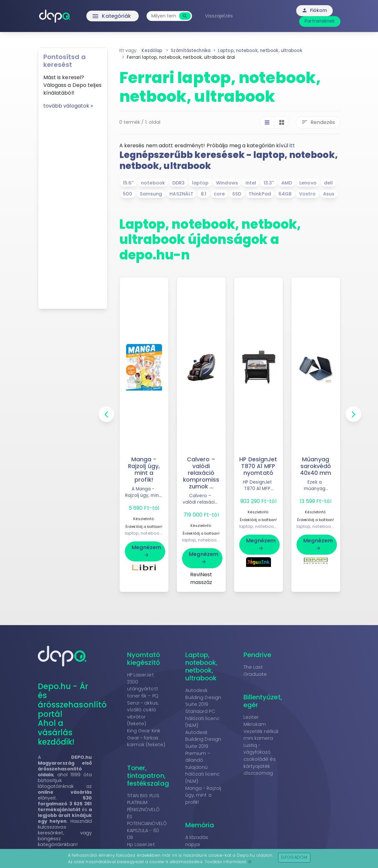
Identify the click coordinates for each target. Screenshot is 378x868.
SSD (237, 194)
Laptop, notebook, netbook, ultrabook (202, 666)
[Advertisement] (73, 207)
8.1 (204, 194)
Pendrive (258, 655)
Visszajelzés (220, 16)
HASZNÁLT (181, 194)
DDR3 (178, 183)
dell (328, 183)
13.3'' (269, 183)
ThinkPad (260, 194)
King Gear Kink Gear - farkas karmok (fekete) (146, 738)
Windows (227, 183)
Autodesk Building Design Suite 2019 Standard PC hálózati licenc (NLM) (203, 708)
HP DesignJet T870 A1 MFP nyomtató (258, 466)
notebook (153, 183)
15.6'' (128, 183)
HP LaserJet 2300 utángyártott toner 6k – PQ (143, 685)
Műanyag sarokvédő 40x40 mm (316, 466)
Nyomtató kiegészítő (144, 659)
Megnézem (146, 551)
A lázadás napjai (197, 841)
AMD (287, 183)
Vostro (308, 194)
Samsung (151, 194)
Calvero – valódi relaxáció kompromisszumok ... (201, 473)
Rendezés (318, 122)
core (219, 194)
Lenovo (308, 183)
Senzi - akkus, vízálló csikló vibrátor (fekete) (143, 713)
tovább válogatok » (68, 106)
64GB (285, 194)
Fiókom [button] (314, 10)
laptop (200, 183)
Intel (251, 183)
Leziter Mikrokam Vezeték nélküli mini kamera (261, 728)
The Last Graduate (255, 671)
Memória (200, 825)
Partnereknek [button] (320, 21)
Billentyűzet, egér (263, 701)
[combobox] (164, 16)
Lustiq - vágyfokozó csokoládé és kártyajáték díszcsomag (260, 759)
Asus (329, 194)
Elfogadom (294, 857)
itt (292, 146)
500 (128, 194)
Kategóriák (99, 16)
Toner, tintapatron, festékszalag (148, 776)
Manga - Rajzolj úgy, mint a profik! (144, 470)
